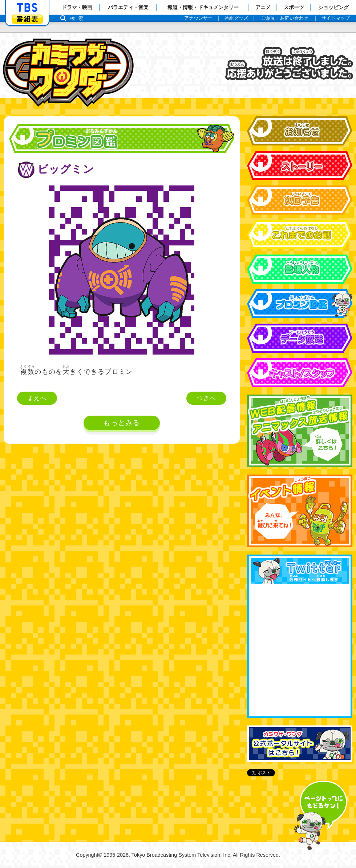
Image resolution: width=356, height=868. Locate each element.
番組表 (27, 19)
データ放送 (300, 338)
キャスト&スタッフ (300, 373)
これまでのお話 (300, 235)
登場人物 (300, 269)
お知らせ (300, 131)
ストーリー (300, 165)
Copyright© (89, 855)
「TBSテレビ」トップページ (27, 8)
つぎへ (206, 398)
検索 (78, 18)
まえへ (37, 398)
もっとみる (122, 423)
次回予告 (300, 200)
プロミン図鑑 (300, 304)
